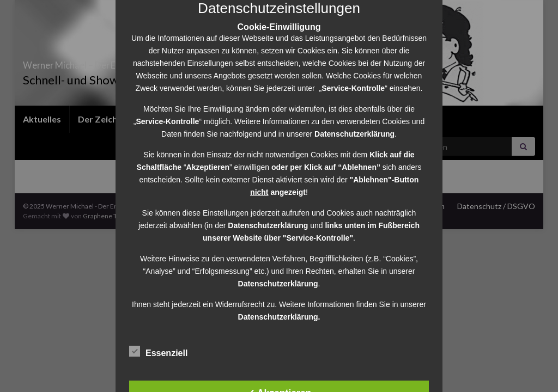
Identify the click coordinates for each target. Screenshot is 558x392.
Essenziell (158, 352)
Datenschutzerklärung (268, 225)
